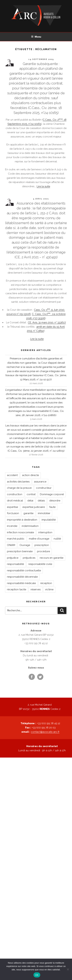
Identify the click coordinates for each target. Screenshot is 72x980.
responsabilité (15, 564)
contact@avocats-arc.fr (45, 732)
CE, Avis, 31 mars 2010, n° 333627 (47, 322)
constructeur (44, 488)
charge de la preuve (19, 488)
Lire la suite (43, 186)
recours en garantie (52, 558)
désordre (55, 501)
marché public (16, 539)
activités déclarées (18, 482)
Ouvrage (25, 545)
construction (15, 494)
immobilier (44, 513)
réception (46, 583)
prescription (42, 545)
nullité (57, 539)
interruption (45, 532)
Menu (36, 37)
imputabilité (49, 520)
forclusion (13, 513)
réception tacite (17, 589)
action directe (30, 475)
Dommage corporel (52, 494)
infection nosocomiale (20, 532)
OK (37, 975)
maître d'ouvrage (39, 539)
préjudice (13, 558)
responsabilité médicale (21, 583)
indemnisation (30, 526)
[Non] (68, 969)
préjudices (29, 558)
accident (12, 475)
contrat (31, 494)
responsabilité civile (40, 564)
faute (52, 507)
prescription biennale (20, 551)
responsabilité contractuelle (24, 570)
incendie (12, 526)
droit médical (15, 501)
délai (30, 501)
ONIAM (11, 545)
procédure (43, 551)
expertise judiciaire (34, 507)
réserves (36, 589)
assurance (40, 482)
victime (49, 589)
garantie (28, 513)
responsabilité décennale (22, 577)
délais (41, 501)
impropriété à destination (22, 520)
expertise (12, 507)
